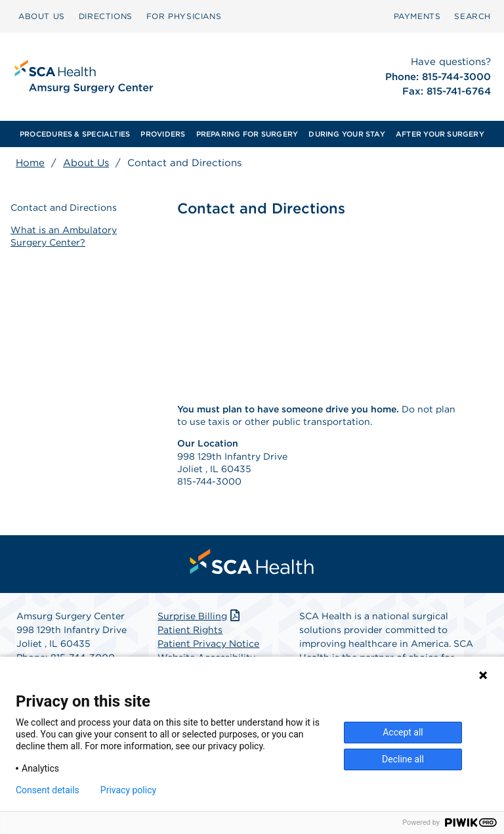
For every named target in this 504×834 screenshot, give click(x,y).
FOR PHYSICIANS (184, 16)
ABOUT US (42, 16)
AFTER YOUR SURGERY (440, 134)
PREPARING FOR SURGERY (247, 134)
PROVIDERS (163, 134)
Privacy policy (128, 790)
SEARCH (472, 16)
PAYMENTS (417, 16)
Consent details (48, 790)
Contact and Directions (64, 208)
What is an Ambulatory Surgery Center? (64, 236)
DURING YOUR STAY (347, 134)
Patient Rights (190, 630)
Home (30, 163)
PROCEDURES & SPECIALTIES (75, 134)
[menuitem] (42, 16)
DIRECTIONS (106, 16)
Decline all (403, 759)
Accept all (403, 732)
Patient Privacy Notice (208, 644)
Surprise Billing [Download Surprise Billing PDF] (200, 616)
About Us (86, 163)
